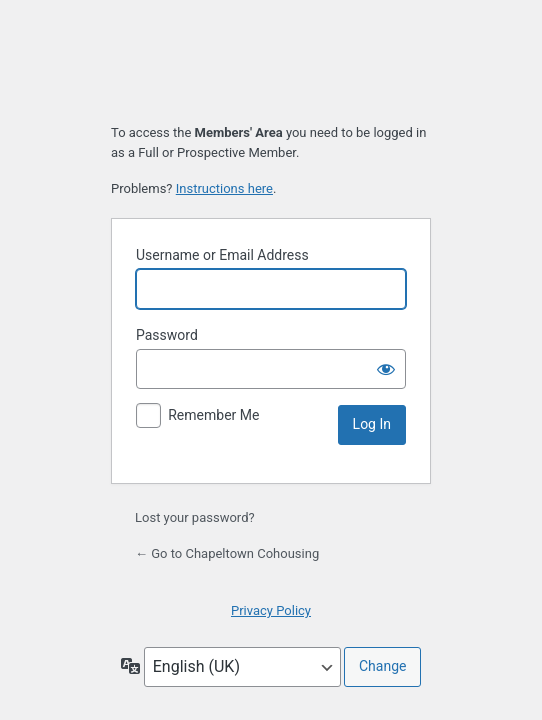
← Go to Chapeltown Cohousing (227, 553)
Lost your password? (195, 517)
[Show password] (386, 369)
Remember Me (213, 415)
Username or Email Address (222, 255)
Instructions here (224, 188)
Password (167, 335)
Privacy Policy (271, 610)
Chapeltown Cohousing (271, 62)
